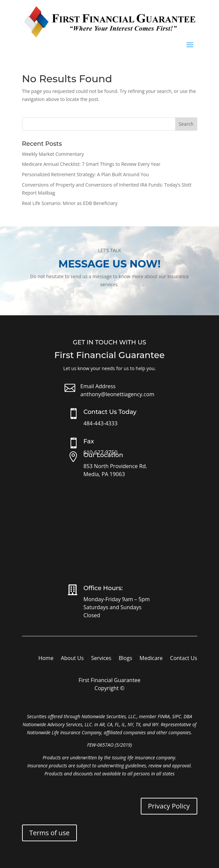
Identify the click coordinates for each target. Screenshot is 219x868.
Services (101, 659)
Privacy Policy (169, 806)
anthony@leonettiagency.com (117, 394)
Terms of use (50, 833)
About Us (72, 659)
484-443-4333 (101, 423)
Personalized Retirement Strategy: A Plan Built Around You (86, 174)
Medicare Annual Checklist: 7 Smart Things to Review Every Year (91, 164)
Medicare (151, 659)
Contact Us (184, 659)
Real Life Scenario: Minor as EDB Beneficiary (70, 203)
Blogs (125, 659)
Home (46, 659)
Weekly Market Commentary (53, 154)
